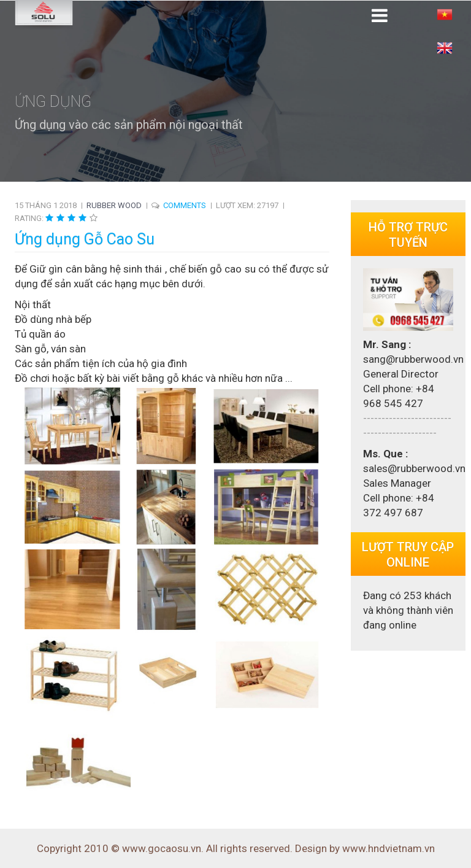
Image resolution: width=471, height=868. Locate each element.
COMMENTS (185, 205)
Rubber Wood (114, 205)
